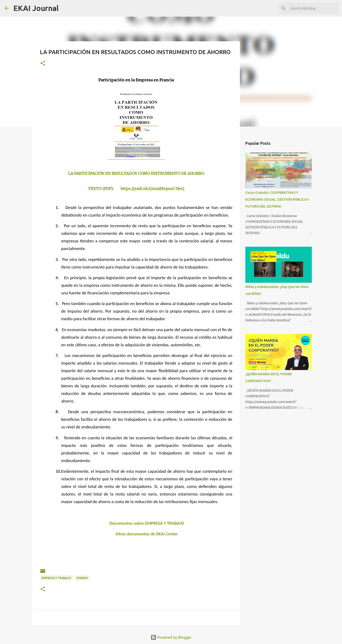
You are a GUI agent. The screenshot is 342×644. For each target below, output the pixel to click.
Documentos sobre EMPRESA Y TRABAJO (147, 523)
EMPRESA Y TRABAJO (56, 578)
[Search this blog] (313, 8)
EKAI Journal (36, 8)
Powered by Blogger (171, 637)
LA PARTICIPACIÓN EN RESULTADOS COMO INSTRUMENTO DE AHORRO (136, 173)
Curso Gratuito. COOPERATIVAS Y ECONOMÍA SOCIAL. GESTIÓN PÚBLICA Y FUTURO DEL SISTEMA (277, 199)
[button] (43, 63)
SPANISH (82, 578)
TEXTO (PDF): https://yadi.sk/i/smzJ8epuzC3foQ (136, 189)
